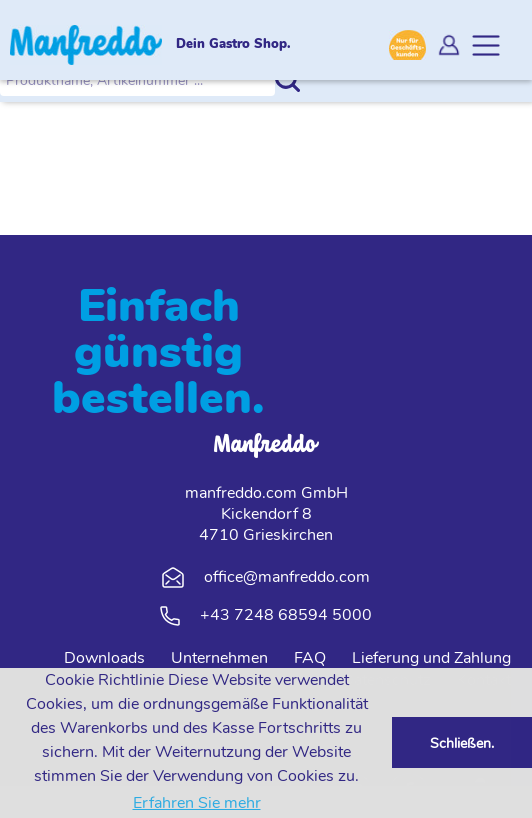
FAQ (310, 658)
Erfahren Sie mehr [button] (197, 803)
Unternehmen (219, 658)
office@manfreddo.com (287, 577)
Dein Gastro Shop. (233, 45)
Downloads (104, 658)
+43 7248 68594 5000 (286, 615)
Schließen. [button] (462, 743)
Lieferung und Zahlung (431, 658)
